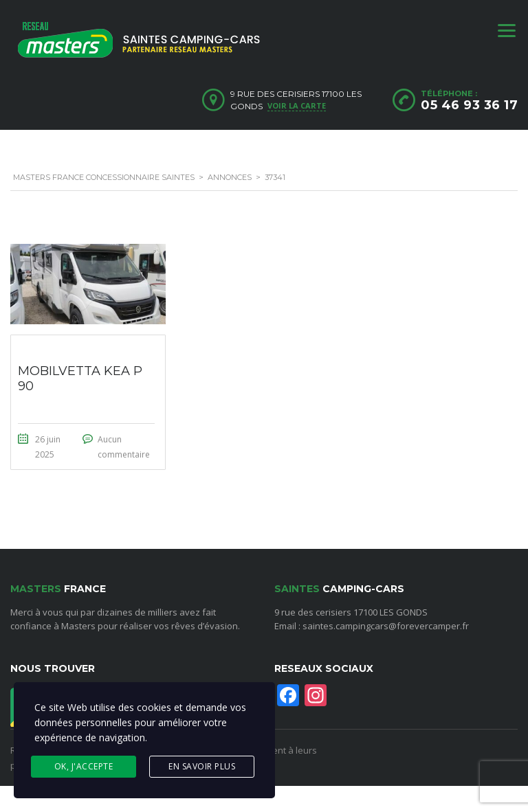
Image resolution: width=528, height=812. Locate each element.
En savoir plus (202, 766)
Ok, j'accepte (84, 766)
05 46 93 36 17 (469, 105)
